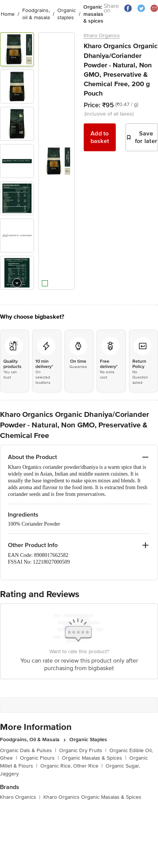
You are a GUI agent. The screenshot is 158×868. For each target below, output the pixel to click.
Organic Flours (39, 758)
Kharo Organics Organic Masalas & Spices (92, 797)
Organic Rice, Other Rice (71, 766)
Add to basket (100, 137)
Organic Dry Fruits (83, 750)
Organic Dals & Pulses (28, 750)
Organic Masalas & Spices (94, 758)
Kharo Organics (102, 36)
